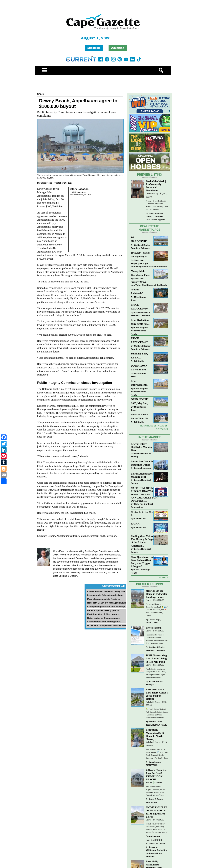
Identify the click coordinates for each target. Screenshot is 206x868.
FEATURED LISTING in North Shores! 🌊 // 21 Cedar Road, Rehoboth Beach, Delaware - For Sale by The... (157, 754)
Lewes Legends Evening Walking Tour (144, 475)
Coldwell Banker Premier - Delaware (141, 247)
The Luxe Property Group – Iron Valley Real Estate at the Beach (149, 263)
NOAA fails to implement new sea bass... (108, 625)
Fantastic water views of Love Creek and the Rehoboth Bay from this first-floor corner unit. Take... (157, 639)
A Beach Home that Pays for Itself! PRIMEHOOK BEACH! (157, 775)
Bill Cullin (139, 361)
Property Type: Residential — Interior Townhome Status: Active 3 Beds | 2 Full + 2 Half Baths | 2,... (157, 205)
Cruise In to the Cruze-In (144, 514)
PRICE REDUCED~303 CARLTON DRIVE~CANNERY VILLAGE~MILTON (141, 307)
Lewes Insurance (143, 468)
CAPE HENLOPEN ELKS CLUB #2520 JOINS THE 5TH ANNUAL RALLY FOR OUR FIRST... (144, 494)
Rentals (161, 429)
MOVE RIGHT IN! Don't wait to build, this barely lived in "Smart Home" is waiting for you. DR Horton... (157, 828)
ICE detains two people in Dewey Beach (107, 591)
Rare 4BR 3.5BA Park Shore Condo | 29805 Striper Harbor (157, 694)
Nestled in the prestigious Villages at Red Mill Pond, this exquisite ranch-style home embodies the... (156, 673)
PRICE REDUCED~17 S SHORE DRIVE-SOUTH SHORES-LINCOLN (140, 341)
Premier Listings (150, 584)
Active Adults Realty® (154, 683)
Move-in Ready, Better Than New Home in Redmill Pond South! (140, 417)
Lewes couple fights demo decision (105, 595)
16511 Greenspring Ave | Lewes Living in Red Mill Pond (156, 658)
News (161, 426)
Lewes (149, 600)
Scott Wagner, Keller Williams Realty (140, 331)
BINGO (135, 524)
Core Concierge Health (140, 571)
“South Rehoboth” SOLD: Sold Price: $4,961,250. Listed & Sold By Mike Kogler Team (141, 292)
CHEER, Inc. (140, 518)
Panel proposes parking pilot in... (104, 610)
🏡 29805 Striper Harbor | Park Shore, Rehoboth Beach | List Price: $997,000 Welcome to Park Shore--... (157, 713)
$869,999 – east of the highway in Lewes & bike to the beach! (141, 255)
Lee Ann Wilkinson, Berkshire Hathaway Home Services (156, 852)
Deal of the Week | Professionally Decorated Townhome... (156, 186)
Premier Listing (150, 175)
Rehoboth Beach (153, 702)
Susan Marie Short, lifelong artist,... (105, 622)
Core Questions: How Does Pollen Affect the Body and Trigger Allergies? (143, 562)
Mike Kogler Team (139, 299)
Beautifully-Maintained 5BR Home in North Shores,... (155, 734)
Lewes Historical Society (141, 455)
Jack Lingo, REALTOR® (153, 621)
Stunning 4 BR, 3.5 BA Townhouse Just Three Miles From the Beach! (141, 356)
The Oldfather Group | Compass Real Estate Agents (155, 216)
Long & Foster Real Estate (155, 801)
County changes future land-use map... (107, 607)
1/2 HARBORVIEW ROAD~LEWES (140, 240)
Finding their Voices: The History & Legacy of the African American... (143, 541)
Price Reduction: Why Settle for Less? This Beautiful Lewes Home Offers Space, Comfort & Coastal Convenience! (141, 322)
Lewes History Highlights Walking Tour (142, 447)
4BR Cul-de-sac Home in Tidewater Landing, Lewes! (157, 594)
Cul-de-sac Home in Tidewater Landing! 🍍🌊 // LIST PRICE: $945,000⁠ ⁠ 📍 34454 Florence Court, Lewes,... (157, 610)
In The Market (149, 437)
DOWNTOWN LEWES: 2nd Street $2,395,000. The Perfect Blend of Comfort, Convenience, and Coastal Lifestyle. (141, 368)
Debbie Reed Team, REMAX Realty (156, 723)
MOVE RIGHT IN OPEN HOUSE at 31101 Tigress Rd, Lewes (156, 812)
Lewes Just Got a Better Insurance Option (144, 463)
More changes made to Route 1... (104, 599)
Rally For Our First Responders (142, 505)
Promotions (146, 426)
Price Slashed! (154, 628)
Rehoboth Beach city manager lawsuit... (107, 603)
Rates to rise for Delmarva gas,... (104, 618)
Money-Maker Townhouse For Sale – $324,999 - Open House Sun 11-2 (140, 273)
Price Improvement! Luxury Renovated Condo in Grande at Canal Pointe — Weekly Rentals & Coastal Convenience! (141, 383)
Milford (149, 783)
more (162, 577)
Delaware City (152, 194)
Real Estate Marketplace (150, 228)
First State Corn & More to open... (104, 614)
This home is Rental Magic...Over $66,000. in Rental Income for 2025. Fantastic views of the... (155, 791)
